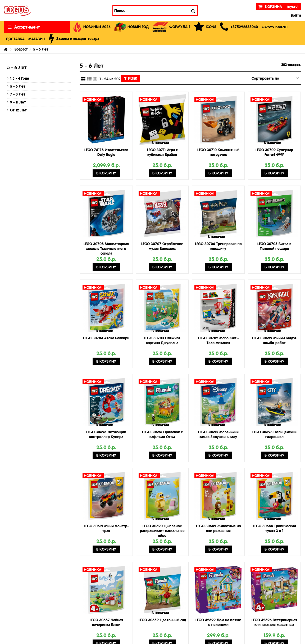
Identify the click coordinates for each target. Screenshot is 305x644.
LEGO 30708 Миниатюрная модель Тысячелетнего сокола (106, 249)
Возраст (21, 49)
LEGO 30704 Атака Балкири (106, 338)
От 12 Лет (18, 110)
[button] (239, 27)
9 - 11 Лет (18, 102)
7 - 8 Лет (18, 94)
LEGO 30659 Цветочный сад (162, 620)
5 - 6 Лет (18, 86)
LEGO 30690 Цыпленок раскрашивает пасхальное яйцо (162, 531)
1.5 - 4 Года (19, 78)
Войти (295, 15)
